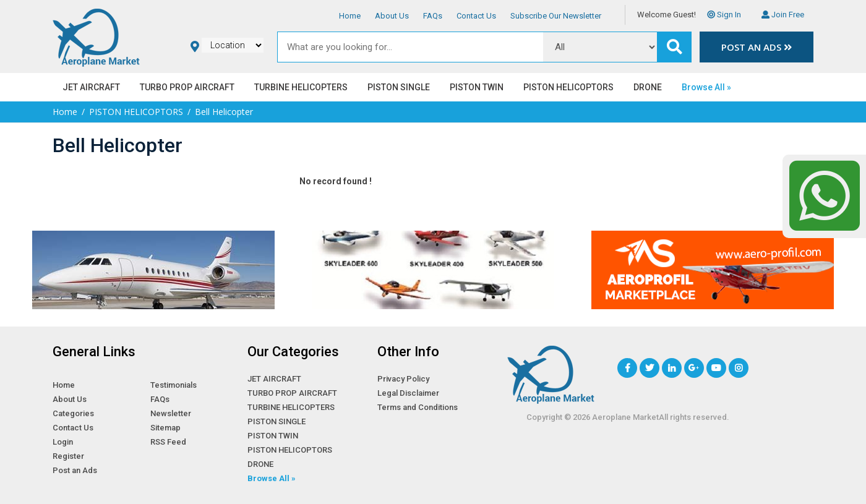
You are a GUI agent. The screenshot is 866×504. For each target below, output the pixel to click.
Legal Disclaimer (408, 393)
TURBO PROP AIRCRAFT (187, 87)
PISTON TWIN (477, 87)
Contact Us (476, 16)
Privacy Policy (403, 379)
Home (350, 16)
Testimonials (174, 385)
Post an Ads (757, 47)
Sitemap (165, 428)
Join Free (783, 15)
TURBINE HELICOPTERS (301, 87)
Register (68, 456)
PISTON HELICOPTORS (568, 87)
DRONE (648, 87)
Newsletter (171, 413)
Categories (73, 413)
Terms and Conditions (418, 407)
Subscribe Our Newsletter (556, 16)
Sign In (724, 15)
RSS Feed (168, 442)
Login (63, 442)
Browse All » (706, 87)
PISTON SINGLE (399, 87)
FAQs (433, 16)
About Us (392, 16)
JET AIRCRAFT (91, 87)
